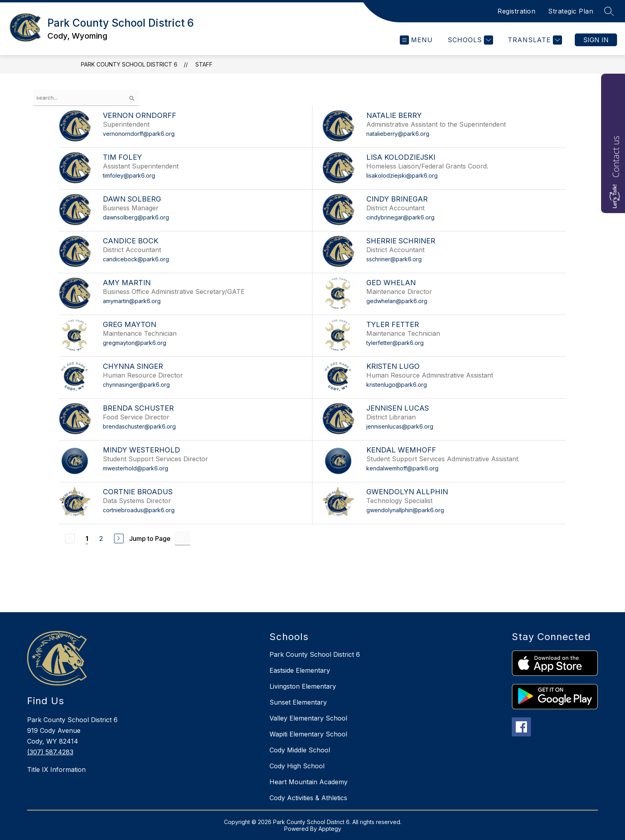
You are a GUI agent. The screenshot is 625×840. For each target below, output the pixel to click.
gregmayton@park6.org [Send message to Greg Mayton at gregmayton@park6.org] (135, 343)
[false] (86, 98)
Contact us (615, 157)
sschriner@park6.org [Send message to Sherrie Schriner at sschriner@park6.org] (394, 259)
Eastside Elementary (300, 670)
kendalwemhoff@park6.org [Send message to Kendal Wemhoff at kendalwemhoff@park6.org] (402, 468)
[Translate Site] (534, 40)
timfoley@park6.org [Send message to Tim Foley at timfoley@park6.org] (129, 175)
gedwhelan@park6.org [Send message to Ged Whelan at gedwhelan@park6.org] (397, 301)
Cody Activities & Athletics (308, 798)
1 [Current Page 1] (87, 538)
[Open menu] (416, 40)
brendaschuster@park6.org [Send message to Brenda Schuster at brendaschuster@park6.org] (139, 426)
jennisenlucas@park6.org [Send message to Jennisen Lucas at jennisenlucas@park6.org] (400, 426)
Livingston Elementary (303, 686)
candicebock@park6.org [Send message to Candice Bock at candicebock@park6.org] (136, 259)
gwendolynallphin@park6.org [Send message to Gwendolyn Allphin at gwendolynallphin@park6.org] (405, 510)
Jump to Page (150, 538)
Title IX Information (56, 770)
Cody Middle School (300, 750)
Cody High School (297, 766)
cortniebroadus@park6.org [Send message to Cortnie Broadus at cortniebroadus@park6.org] (139, 510)
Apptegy (330, 829)
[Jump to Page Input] (183, 538)
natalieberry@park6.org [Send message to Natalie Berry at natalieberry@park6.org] (398, 134)
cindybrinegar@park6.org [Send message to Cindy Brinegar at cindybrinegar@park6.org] (400, 217)
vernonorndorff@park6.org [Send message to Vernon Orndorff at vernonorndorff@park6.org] (139, 134)
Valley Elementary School (308, 718)
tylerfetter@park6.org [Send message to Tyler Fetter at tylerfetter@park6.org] (395, 343)
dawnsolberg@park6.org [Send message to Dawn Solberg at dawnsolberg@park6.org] (136, 217)
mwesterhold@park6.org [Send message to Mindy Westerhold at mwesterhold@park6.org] (136, 468)
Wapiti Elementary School (308, 734)
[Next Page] (119, 538)
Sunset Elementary (298, 702)
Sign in (596, 40)
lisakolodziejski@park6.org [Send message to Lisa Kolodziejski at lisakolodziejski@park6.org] (402, 175)
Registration (516, 11)
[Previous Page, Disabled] (70, 538)
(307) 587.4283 (50, 752)
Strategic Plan (571, 11)
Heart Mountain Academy (309, 782)
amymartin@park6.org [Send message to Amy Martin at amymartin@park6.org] (132, 301)
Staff (204, 64)
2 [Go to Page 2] (101, 538)
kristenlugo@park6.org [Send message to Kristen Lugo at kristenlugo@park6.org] (397, 385)
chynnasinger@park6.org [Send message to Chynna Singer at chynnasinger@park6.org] (136, 385)
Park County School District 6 (129, 64)
